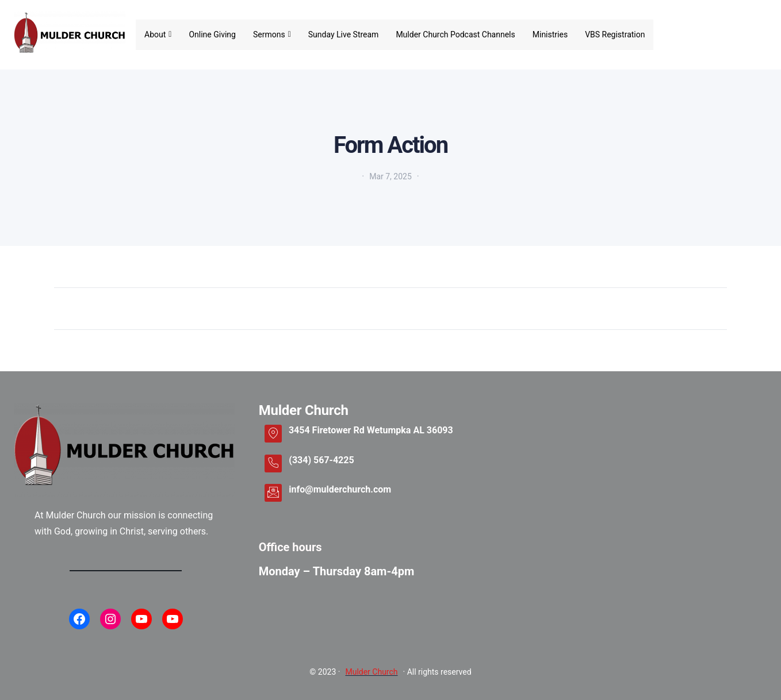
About (158, 34)
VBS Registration (615, 34)
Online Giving (212, 34)
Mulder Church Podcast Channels (455, 34)
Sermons (272, 34)
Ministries (550, 34)
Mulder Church (371, 672)
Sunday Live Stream (344, 34)
